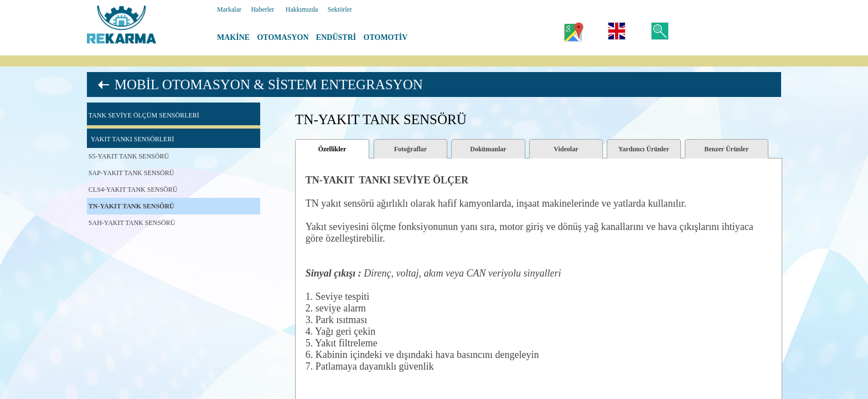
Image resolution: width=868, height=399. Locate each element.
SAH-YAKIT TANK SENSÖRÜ (132, 223)
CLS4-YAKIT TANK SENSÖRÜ (133, 190)
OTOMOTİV (386, 37)
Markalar (229, 9)
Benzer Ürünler (726, 149)
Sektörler (340, 9)
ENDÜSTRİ (336, 37)
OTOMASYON (283, 37)
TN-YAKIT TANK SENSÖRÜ (131, 206)
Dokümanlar (488, 149)
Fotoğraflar (410, 149)
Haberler (262, 9)
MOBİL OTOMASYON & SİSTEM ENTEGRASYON (269, 85)
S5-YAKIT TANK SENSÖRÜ (129, 156)
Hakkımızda (302, 9)
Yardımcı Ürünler (644, 149)
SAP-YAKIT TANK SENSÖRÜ (131, 173)
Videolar (566, 149)
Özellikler (332, 149)
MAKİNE (233, 37)
